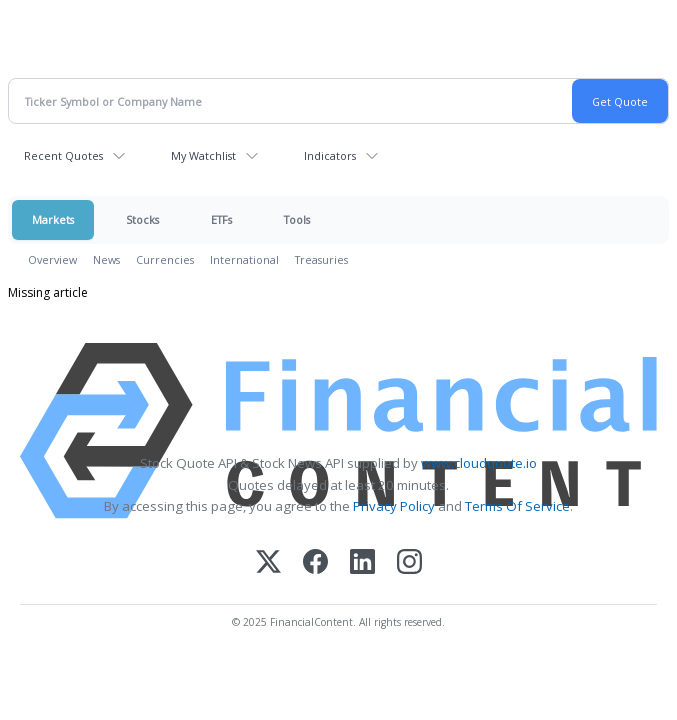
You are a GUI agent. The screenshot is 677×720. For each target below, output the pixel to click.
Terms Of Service (517, 506)
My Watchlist (203, 155)
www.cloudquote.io (479, 463)
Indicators (330, 155)
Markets (53, 219)
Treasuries (321, 259)
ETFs (221, 219)
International (244, 259)
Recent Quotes (63, 155)
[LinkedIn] (362, 563)
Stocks (142, 219)
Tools (297, 219)
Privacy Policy (394, 506)
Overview (52, 259)
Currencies (165, 259)
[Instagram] (409, 563)
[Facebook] (315, 563)
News (106, 259)
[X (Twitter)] (268, 563)
